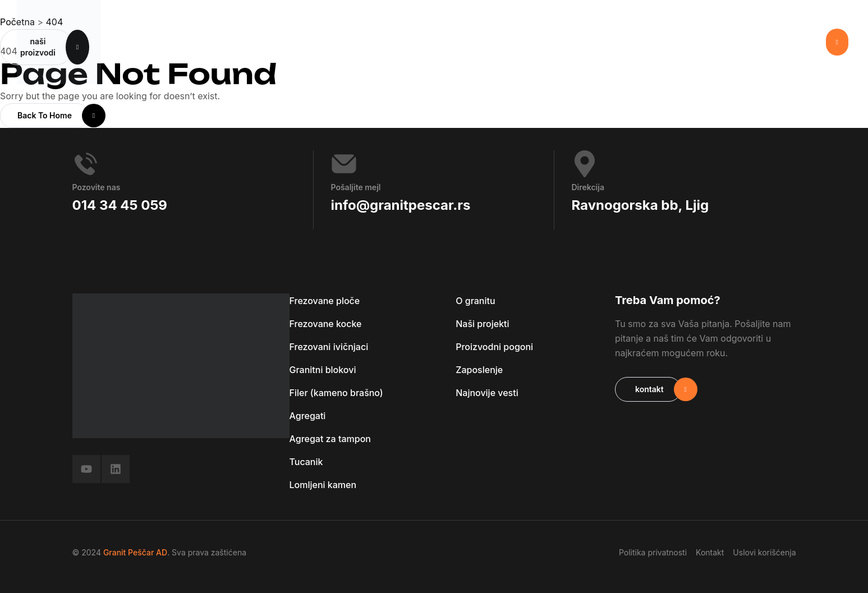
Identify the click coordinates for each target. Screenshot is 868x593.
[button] (837, 42)
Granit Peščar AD (135, 552)
